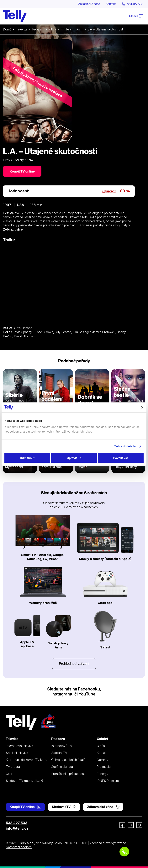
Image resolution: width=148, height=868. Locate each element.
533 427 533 (17, 823)
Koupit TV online (22, 171)
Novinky (103, 760)
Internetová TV (62, 746)
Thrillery (66, 29)
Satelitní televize (17, 753)
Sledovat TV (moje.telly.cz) (24, 781)
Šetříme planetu (62, 767)
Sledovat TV (64, 807)
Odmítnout (27, 458)
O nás (101, 746)
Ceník (10, 774)
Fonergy (103, 774)
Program (38, 29)
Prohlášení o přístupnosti (68, 774)
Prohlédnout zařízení (74, 664)
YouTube (87, 694)
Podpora (58, 739)
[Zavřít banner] (142, 407)
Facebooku (89, 689)
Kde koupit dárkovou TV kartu (26, 760)
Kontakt (111, 4)
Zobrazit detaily (125, 446)
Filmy (52, 29)
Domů (7, 29)
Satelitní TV (59, 753)
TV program (14, 767)
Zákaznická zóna (89, 4)
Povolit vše (121, 458)
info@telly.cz (17, 828)
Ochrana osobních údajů (68, 760)
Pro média (104, 767)
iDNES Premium (108, 781)
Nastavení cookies (19, 847)
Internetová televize (19, 746)
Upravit (74, 458)
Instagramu (62, 694)
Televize (22, 29)
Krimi (79, 29)
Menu (136, 16)
